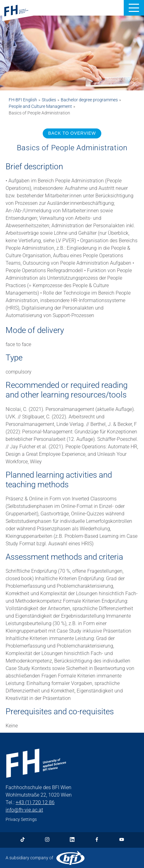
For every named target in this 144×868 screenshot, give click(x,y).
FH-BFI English (23, 100)
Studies (49, 100)
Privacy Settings (21, 819)
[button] (134, 8)
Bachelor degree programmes (89, 100)
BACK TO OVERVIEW (72, 133)
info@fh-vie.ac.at (24, 810)
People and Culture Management (40, 106)
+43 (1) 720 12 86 (35, 802)
